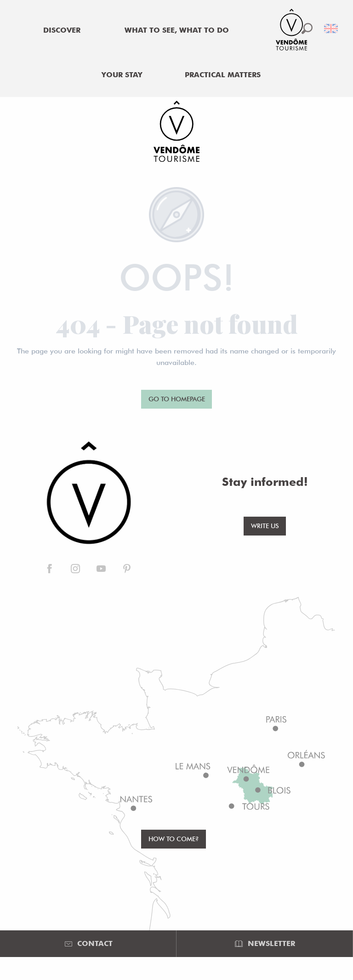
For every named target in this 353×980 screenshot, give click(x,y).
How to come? (174, 839)
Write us (265, 526)
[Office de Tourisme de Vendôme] (176, 133)
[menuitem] (62, 30)
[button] (307, 28)
